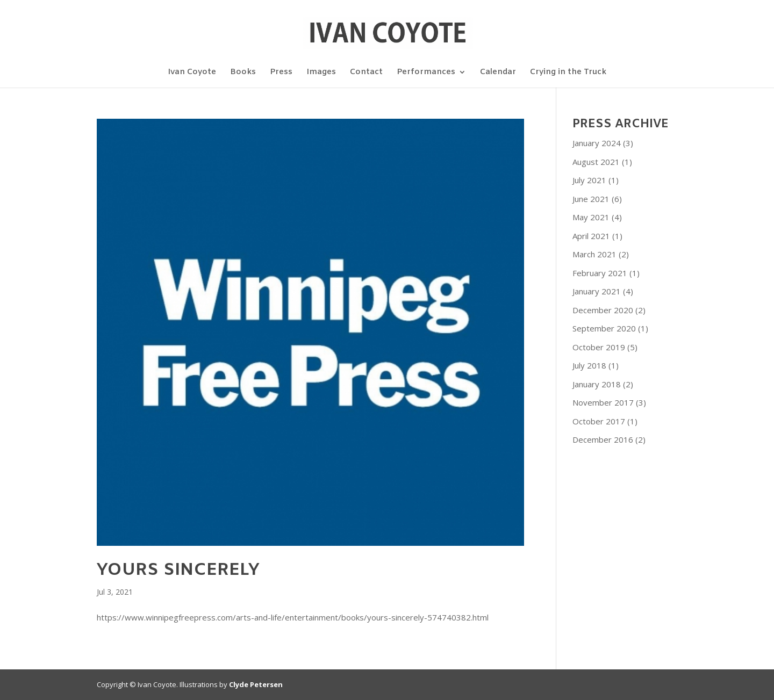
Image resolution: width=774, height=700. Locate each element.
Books (243, 73)
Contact (366, 73)
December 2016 (603, 439)
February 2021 (600, 273)
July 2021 (589, 180)
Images (321, 73)
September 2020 (604, 328)
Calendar (498, 73)
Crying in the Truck (568, 73)
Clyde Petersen (256, 684)
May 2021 (591, 217)
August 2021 (596, 162)
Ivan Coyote (192, 73)
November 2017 (603, 402)
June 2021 (591, 199)
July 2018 (589, 365)
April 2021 (591, 236)
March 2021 (594, 254)
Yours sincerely (178, 570)
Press (281, 73)
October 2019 (599, 347)
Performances (426, 73)
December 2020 (603, 310)
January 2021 (597, 291)
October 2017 (599, 421)
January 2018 (597, 384)
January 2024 (597, 143)
